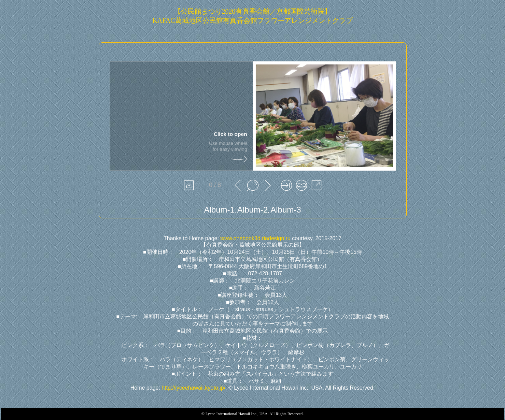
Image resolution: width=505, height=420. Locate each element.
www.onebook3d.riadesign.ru (255, 238)
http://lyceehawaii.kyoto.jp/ (193, 388)
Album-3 (286, 210)
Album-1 (219, 210)
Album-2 (252, 210)
